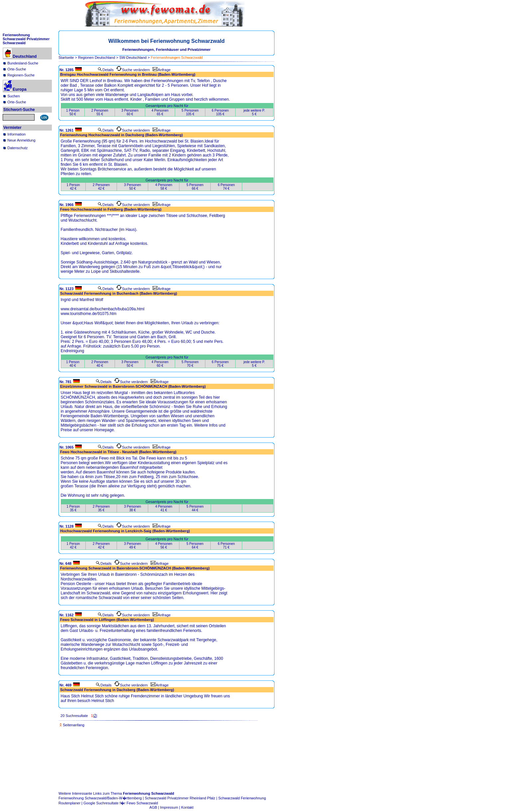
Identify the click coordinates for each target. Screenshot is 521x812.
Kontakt (187, 807)
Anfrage (162, 70)
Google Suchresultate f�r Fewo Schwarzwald (121, 803)
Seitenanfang (72, 725)
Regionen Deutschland (97, 57)
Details (106, 70)
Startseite (66, 57)
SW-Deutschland (133, 57)
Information (16, 134)
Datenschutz (17, 148)
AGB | (155, 807)
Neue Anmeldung (21, 140)
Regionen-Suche (21, 75)
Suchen (13, 96)
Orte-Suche (17, 69)
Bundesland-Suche (23, 63)
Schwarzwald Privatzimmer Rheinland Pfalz (180, 798)
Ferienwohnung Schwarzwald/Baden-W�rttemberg (100, 798)
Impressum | (171, 807)
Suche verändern (133, 70)
